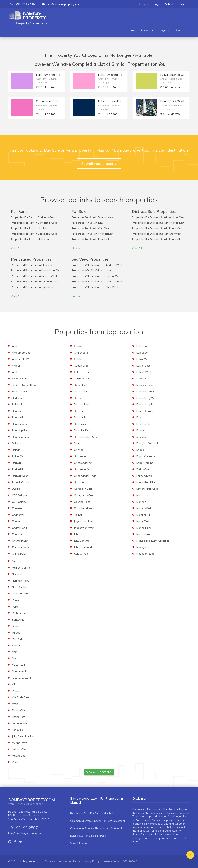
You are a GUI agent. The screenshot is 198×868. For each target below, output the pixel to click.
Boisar (16, 450)
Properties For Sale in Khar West (91, 228)
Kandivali (142, 379)
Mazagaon (143, 547)
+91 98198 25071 (26, 4)
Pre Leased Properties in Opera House (34, 287)
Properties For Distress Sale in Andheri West (159, 217)
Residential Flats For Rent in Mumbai (92, 813)
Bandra (16, 411)
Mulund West (20, 749)
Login (157, 4)
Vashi (15, 704)
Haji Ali (78, 515)
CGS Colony (19, 502)
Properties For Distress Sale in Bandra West (158, 228)
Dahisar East (82, 404)
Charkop (17, 521)
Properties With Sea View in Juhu (91, 270)
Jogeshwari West (84, 528)
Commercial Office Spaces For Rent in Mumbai (97, 821)
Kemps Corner (145, 411)
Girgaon (79, 482)
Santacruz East (21, 671)
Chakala (17, 508)
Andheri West (20, 391)
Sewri (15, 626)
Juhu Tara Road (83, 547)
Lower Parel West (147, 489)
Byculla (16, 489)
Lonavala (17, 730)
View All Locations (99, 772)
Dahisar (79, 398)
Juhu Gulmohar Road (24, 736)
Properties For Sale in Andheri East (92, 234)
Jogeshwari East (84, 521)
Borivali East (19, 469)
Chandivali (18, 515)
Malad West (143, 521)
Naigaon (17, 574)
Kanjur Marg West (147, 398)
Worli (15, 652)
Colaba (78, 359)
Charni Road (19, 528)
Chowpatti (80, 346)
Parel (15, 607)
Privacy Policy (91, 861)
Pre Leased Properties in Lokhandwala (34, 281)
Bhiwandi (18, 443)
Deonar (79, 411)
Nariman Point (20, 581)
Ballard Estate (20, 404)
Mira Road (18, 561)
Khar (139, 417)
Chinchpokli (19, 554)
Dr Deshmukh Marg (86, 437)
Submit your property (99, 163)
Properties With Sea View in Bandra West (96, 276)
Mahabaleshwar (22, 723)
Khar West (143, 430)
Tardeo (16, 633)
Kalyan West (144, 372)
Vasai (15, 762)
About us (147, 30)
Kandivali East (145, 385)
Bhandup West (21, 437)
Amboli (16, 366)
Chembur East (20, 541)
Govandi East (82, 502)
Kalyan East (143, 366)
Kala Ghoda (81, 554)
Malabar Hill (143, 515)
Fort (76, 443)
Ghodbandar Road (85, 476)
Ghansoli (79, 450)
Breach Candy (20, 482)
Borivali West (20, 476)
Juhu (77, 534)
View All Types (79, 843)
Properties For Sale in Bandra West (93, 217)
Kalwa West (143, 359)
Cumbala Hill (81, 379)
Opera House (20, 593)
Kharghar (142, 437)
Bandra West (20, 424)
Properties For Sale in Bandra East (92, 239)
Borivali (16, 463)
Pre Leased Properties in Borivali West (34, 276)
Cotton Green (82, 366)
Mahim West (144, 508)
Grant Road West (84, 508)
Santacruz (18, 620)
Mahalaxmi (143, 495)
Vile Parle (18, 639)
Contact (182, 30)
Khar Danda (143, 424)
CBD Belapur (20, 495)
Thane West (19, 710)
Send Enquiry (141, 4)
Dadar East (81, 385)
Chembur (17, 534)
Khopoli (141, 450)
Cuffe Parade (82, 372)
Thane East (19, 717)
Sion (15, 658)
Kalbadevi (142, 353)
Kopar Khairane (146, 456)
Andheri (17, 372)
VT (14, 684)
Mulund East (19, 756)
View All (16, 248)
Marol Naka (143, 534)
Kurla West (143, 469)
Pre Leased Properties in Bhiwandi (32, 265)
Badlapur (17, 398)
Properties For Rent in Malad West (31, 239)
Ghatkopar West (84, 469)
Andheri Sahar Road (24, 385)
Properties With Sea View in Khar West (95, 287)
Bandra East (19, 417)
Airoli (15, 346)
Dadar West (81, 391)
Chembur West (21, 547)
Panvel (16, 600)
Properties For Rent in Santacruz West (34, 223)
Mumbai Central (21, 568)
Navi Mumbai (20, 587)
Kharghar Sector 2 (147, 443)
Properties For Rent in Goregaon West (34, 234)
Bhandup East (20, 430)
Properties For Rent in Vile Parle (30, 228)
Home (131, 30)
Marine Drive (20, 743)
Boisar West (19, 456)
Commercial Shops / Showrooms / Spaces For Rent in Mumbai (99, 828)
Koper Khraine (145, 463)
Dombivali (80, 424)
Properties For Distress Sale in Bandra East (158, 239)
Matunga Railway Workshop (153, 541)
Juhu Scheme (82, 541)
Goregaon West (84, 495)
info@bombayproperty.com (64, 4)
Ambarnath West (22, 359)
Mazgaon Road (145, 554)
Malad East (18, 665)
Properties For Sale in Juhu (87, 223)
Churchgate (81, 353)
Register (165, 30)
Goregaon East (83, 489)
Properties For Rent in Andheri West (33, 217)
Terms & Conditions (69, 861)
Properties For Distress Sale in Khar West (157, 234)
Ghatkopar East (83, 463)
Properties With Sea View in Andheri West (97, 265)
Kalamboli (142, 346)
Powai (16, 691)
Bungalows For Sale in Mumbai (88, 836)
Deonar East (81, 417)
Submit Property (176, 4)
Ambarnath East (22, 353)
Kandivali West (145, 391)
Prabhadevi (19, 613)
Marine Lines (144, 528)
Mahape (141, 502)
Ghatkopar (80, 456)
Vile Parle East (20, 697)
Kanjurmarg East (146, 404)
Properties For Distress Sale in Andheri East (158, 223)
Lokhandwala (144, 476)
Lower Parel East (146, 482)
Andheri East (20, 379)
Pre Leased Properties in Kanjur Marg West (37, 270)
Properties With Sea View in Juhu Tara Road (98, 281)
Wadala (17, 645)
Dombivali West (83, 430)
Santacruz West (21, 678)
